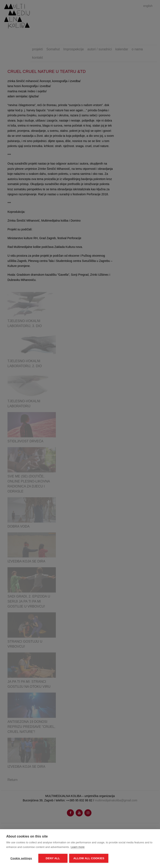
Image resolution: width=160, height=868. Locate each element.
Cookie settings (21, 858)
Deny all (53, 858)
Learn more (77, 847)
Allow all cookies (89, 858)
